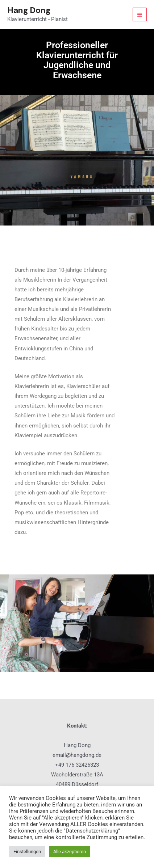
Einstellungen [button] (27, 852)
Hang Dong (29, 10)
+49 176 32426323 (77, 765)
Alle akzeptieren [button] (70, 852)
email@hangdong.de (77, 755)
